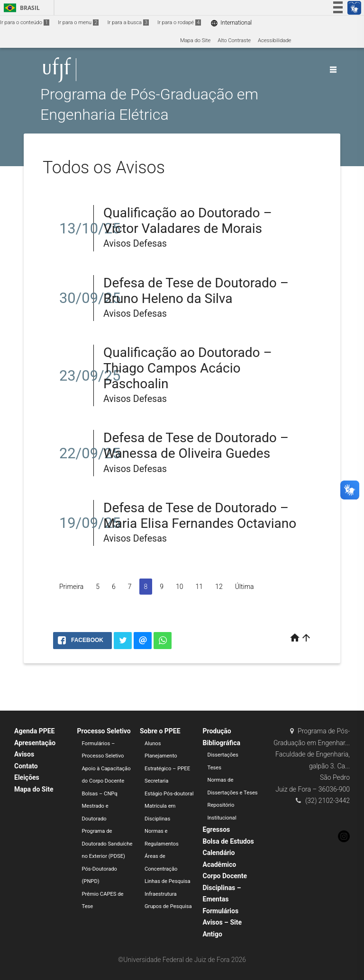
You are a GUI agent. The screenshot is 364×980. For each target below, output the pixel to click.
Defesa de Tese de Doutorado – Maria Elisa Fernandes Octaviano (200, 516)
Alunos (153, 744)
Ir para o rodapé (179, 22)
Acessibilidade (274, 40)
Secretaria (156, 781)
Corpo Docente (225, 876)
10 (180, 587)
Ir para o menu (78, 22)
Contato (26, 766)
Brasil (20, 8)
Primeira (71, 587)
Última (245, 587)
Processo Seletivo (104, 731)
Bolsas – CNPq (100, 794)
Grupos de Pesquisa (168, 906)
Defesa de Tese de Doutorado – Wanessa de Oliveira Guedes (196, 445)
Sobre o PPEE (160, 731)
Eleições (27, 777)
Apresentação (35, 743)
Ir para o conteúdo (25, 22)
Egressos (217, 829)
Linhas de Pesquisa (168, 881)
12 (219, 587)
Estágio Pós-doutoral (169, 794)
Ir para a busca (128, 22)
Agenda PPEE (34, 731)
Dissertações (223, 755)
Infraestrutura (161, 894)
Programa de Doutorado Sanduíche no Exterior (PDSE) (107, 844)
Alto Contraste (234, 40)
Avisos (24, 754)
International (231, 23)
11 (200, 587)
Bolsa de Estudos (228, 841)
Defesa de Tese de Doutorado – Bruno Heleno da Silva (196, 291)
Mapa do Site (195, 40)
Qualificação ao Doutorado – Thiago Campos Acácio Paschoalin (188, 368)
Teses (215, 768)
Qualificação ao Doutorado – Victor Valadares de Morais (188, 221)
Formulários (221, 911)
